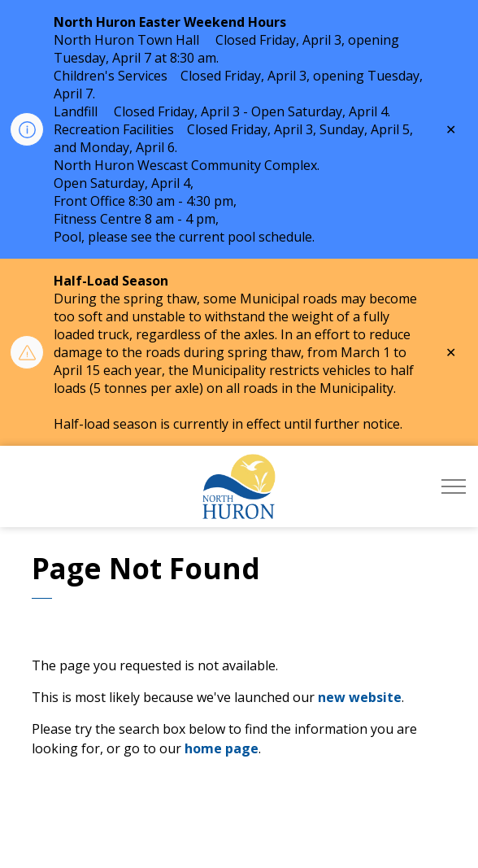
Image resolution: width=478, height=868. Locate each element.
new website (360, 697)
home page (222, 748)
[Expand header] (454, 486)
